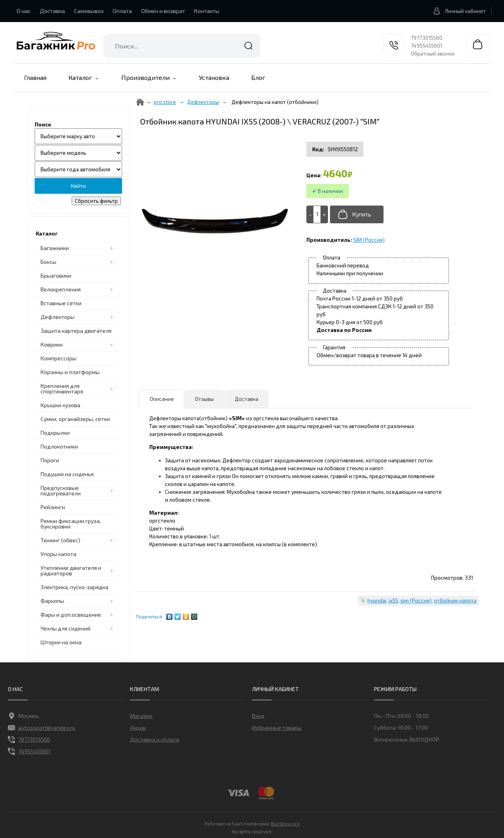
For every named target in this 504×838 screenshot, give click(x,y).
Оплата (122, 11)
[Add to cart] (317, 214)
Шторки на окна (61, 642)
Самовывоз (89, 11)
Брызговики (56, 275)
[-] (310, 214)
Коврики (52, 344)
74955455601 (426, 46)
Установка (214, 77)
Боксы (48, 262)
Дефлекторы (57, 317)
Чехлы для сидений (66, 628)
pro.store (165, 102)
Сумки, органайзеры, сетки (75, 419)
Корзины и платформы (70, 372)
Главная (35, 77)
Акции (138, 728)
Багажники (55, 248)
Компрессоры (58, 358)
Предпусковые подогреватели (61, 490)
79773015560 (426, 38)
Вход (258, 716)
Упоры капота (58, 554)
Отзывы (204, 399)
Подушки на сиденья (67, 474)
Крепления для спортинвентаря (62, 388)
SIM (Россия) (369, 240)
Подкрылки (55, 433)
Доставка (52, 11)
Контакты (207, 11)
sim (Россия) (416, 601)
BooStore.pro (285, 823)
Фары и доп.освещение (71, 615)
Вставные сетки (61, 303)
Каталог (80, 77)
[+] (324, 214)
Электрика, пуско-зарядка (74, 587)
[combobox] (182, 46)
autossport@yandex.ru (42, 728)
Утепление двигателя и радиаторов (71, 570)
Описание (162, 399)
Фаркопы (52, 601)
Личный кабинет (457, 11)
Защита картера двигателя (76, 331)
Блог (258, 77)
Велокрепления (61, 289)
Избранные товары (277, 728)
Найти (248, 46)
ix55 (393, 601)
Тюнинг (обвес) (60, 540)
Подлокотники (59, 446)
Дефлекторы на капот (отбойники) (275, 102)
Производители (145, 77)
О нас (24, 11)
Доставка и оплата (155, 739)
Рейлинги (53, 507)
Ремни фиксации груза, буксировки (71, 524)
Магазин (141, 716)
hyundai (377, 601)
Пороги (50, 460)
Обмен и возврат (163, 11)
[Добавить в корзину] (357, 214)
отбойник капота (455, 601)
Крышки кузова (60, 405)
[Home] (140, 102)
